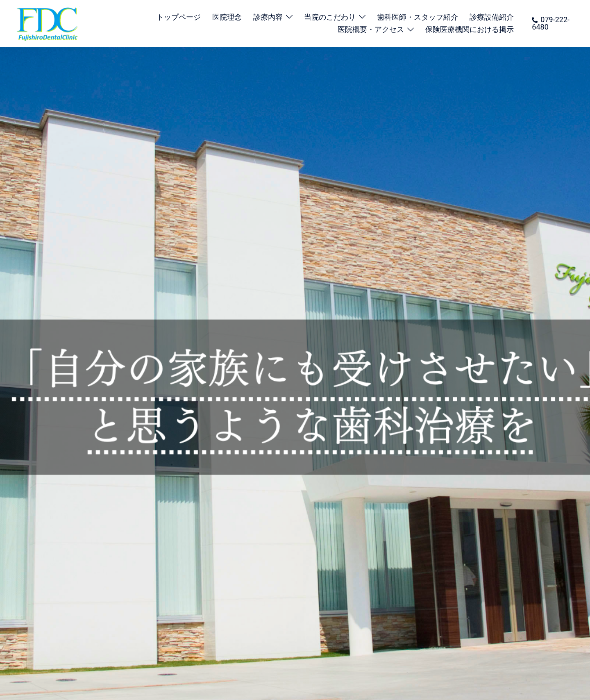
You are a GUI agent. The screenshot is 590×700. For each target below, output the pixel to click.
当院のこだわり (330, 17)
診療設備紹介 (492, 17)
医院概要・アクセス (371, 29)
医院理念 (227, 17)
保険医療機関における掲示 (470, 29)
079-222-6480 (551, 23)
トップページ (179, 17)
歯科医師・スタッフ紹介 (418, 17)
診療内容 (268, 17)
